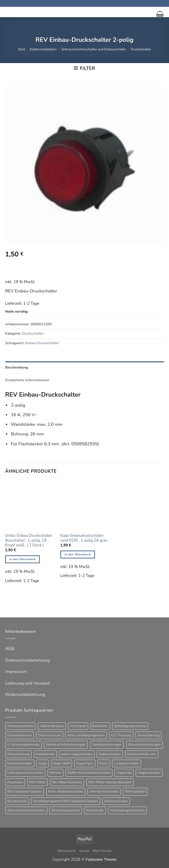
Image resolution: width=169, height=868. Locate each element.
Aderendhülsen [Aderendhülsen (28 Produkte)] (52, 726)
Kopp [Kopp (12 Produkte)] (43, 763)
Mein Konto (102, 851)
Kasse (84, 851)
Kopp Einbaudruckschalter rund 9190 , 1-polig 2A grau (84, 538)
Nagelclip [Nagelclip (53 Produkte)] (124, 773)
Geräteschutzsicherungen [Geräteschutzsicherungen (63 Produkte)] (66, 745)
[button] (160, 14)
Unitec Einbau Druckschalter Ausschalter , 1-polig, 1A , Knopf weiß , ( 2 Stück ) (29, 541)
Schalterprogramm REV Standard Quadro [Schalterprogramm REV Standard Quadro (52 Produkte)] (65, 801)
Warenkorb (66, 851)
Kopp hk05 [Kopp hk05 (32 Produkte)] (62, 763)
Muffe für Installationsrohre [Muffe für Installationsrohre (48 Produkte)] (89, 773)
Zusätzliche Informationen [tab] (27, 380)
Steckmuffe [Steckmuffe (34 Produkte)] (95, 810)
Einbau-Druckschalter (42, 343)
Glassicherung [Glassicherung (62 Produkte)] (18, 754)
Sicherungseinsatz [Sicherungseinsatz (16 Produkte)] (66, 810)
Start (21, 49)
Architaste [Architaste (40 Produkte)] (78, 726)
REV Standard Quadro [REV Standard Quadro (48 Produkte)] (25, 792)
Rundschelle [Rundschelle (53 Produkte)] (17, 801)
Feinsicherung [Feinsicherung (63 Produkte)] (148, 735)
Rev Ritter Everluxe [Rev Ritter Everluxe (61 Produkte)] (67, 782)
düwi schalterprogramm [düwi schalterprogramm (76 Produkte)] (86, 735)
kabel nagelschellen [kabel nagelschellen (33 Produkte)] (77, 754)
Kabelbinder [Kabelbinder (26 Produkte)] (46, 754)
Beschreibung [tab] (17, 367)
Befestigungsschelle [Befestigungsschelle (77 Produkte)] (130, 726)
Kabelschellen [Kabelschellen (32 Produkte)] (110, 754)
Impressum (16, 672)
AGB (10, 649)
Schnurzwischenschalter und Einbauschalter (94, 49)
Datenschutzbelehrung (27, 660)
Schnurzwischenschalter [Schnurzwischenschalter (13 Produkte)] (26, 810)
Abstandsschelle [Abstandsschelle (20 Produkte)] (20, 726)
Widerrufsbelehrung (25, 695)
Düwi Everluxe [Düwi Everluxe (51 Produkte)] (50, 735)
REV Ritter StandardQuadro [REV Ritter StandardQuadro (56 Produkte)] (110, 782)
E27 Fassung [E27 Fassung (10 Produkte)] (121, 735)
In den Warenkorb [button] (22, 559)
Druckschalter (141, 49)
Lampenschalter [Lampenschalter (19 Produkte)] (127, 763)
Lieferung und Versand (27, 683)
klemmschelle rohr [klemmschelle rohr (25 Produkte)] (142, 754)
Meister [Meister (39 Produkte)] (56, 773)
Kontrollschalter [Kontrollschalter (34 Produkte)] (20, 763)
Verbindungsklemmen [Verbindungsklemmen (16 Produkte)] (128, 810)
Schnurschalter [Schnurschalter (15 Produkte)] (116, 801)
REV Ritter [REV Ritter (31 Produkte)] (38, 782)
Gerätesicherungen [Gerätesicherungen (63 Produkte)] (107, 745)
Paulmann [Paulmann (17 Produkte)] (15, 782)
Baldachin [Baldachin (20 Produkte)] (100, 726)
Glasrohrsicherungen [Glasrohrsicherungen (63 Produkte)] (144, 745)
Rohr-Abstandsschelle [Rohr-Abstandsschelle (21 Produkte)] (66, 792)
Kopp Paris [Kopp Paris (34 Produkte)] (85, 763)
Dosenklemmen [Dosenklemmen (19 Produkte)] (20, 735)
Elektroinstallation (43, 49)
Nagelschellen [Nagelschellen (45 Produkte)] (149, 773)
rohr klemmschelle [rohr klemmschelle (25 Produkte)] (104, 792)
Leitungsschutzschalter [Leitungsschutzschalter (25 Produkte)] (25, 773)
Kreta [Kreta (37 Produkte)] (104, 763)
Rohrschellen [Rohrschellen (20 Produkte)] (135, 792)
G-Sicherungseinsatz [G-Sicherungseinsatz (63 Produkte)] (23, 745)
